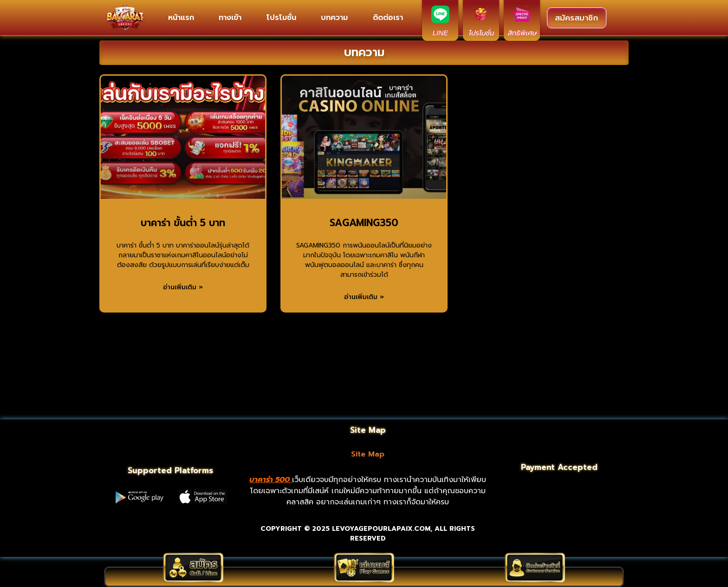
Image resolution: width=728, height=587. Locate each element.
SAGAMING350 (364, 223)
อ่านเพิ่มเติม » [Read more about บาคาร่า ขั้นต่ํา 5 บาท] (183, 287)
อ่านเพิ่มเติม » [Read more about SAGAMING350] (364, 297)
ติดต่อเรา (388, 18)
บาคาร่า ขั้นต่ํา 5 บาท (183, 223)
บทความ (334, 18)
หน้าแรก (181, 18)
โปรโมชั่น (281, 18)
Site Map (368, 454)
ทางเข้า (230, 18)
